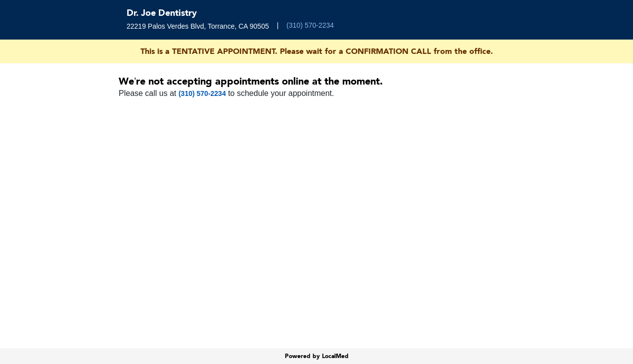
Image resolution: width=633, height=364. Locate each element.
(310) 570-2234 (310, 25)
